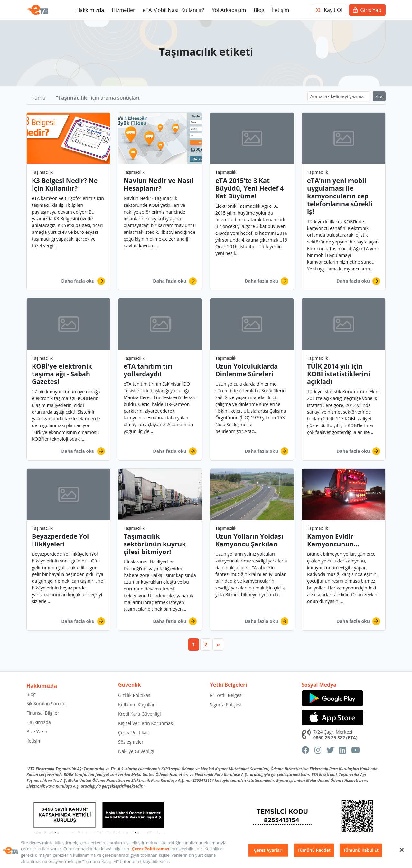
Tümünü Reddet (314, 850)
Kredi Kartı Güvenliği (140, 714)
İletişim (281, 10)
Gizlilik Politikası (135, 695)
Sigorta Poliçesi (226, 704)
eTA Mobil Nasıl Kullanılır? (173, 10)
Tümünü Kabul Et (361, 850)
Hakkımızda (90, 10)
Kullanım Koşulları (137, 704)
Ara (379, 96)
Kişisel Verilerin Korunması (146, 723)
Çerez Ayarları (268, 850)
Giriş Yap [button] (367, 10)
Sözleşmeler (131, 742)
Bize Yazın (37, 731)
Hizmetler (123, 10)
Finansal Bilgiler (43, 713)
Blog (259, 10)
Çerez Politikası (134, 732)
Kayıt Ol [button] (328, 10)
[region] (206, 851)
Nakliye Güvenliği (136, 751)
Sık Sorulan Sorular (46, 704)
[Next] (218, 644)
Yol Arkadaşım (229, 10)
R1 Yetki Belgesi (226, 695)
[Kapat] (402, 850)
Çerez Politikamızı (151, 849)
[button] (68, 201)
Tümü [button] (38, 98)
